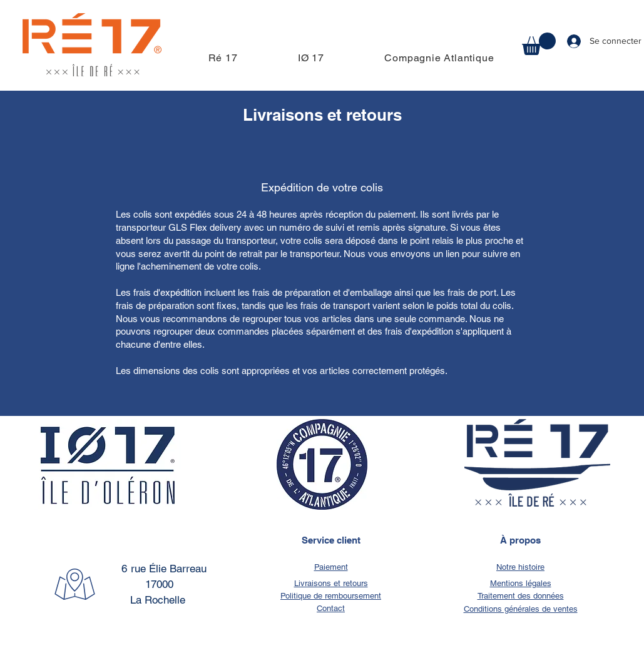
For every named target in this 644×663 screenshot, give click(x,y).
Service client (331, 540)
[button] (539, 44)
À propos (520, 540)
